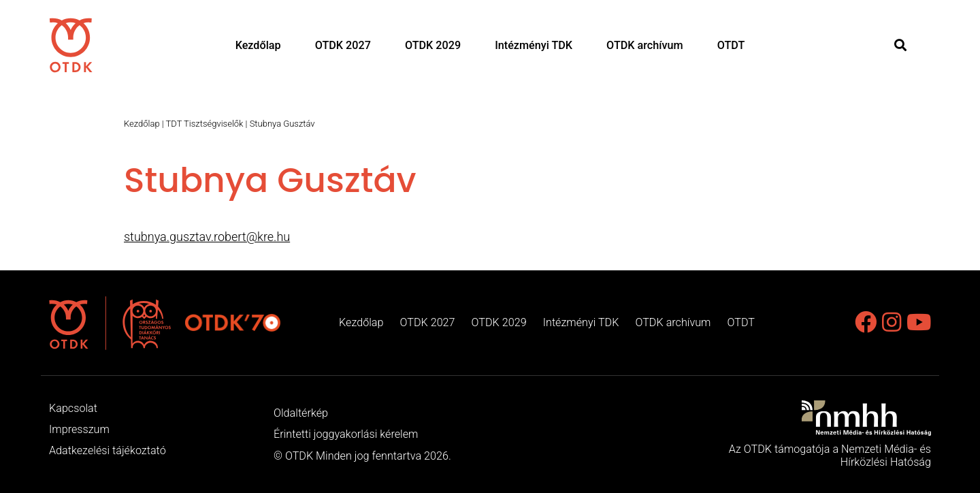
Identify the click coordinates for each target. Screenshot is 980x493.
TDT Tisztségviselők (205, 124)
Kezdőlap (258, 45)
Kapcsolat (73, 408)
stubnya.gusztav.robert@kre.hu (207, 237)
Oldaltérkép (301, 413)
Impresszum (79, 429)
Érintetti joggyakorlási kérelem (346, 434)
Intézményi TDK (534, 45)
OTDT (731, 45)
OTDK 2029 (433, 45)
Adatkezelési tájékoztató (108, 450)
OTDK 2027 (343, 45)
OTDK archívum (645, 45)
